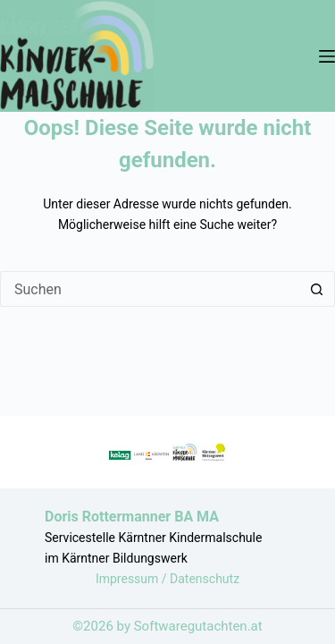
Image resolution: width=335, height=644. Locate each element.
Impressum (129, 579)
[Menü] (327, 56)
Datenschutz (205, 579)
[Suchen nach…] (150, 289)
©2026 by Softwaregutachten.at (167, 626)
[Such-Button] (317, 289)
